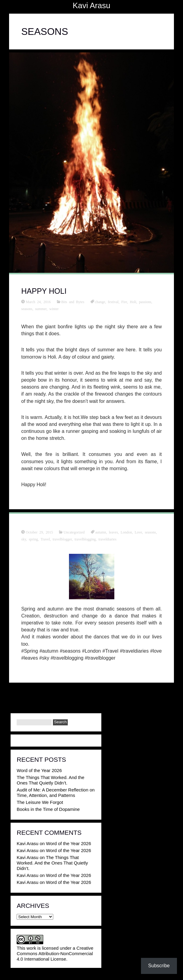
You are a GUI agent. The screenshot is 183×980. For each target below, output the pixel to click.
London (126, 532)
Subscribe (159, 966)
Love (138, 532)
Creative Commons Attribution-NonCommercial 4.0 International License (55, 953)
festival (113, 302)
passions (145, 302)
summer (41, 309)
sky (24, 539)
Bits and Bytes (73, 302)
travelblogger (62, 539)
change (100, 302)
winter (54, 309)
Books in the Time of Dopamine (48, 809)
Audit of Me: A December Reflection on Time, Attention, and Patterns (56, 793)
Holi (133, 302)
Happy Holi (44, 291)
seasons (27, 309)
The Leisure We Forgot (40, 802)
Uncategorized (74, 532)
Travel (45, 539)
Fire (124, 302)
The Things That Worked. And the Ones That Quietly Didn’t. (50, 780)
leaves (113, 532)
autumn (101, 532)
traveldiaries (108, 539)
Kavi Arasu (91, 5)
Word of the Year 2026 (39, 770)
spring (33, 539)
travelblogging (85, 539)
